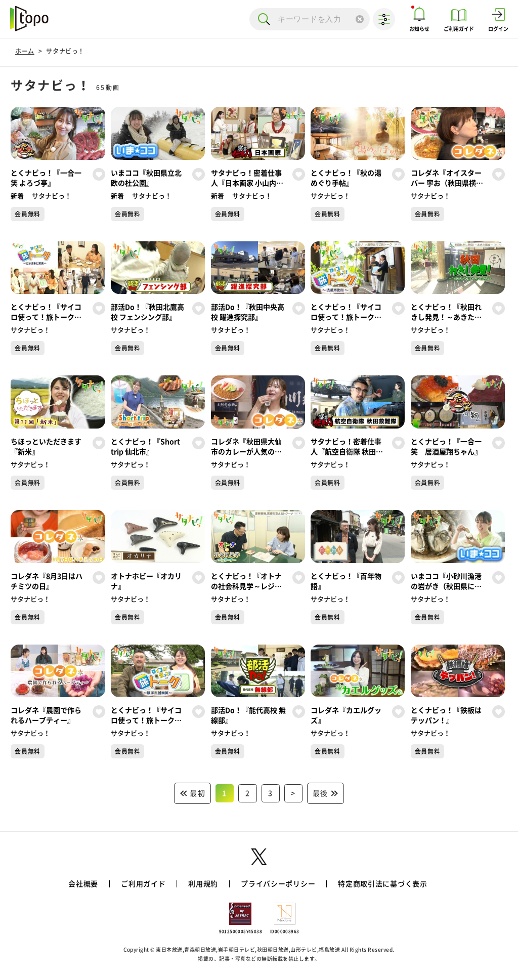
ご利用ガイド (143, 884)
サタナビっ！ (65, 51)
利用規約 (203, 884)
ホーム (25, 51)
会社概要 (83, 884)
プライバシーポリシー (278, 884)
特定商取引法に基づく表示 (382, 884)
